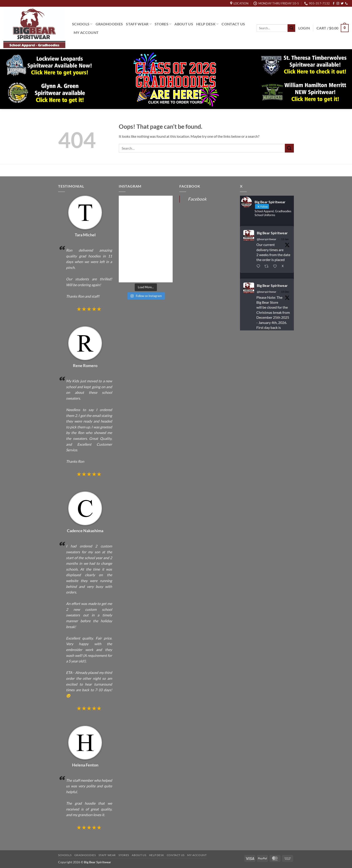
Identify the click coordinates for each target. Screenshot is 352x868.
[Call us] (346, 4)
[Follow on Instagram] (338, 4)
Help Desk (207, 24)
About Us (184, 24)
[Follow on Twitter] (342, 4)
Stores (163, 24)
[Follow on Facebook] (334, 4)
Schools (82, 24)
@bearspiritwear (267, 239)
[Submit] (291, 28)
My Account (86, 32)
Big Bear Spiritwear (272, 233)
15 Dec (285, 292)
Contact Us (233, 24)
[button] (304, 28)
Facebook (197, 199)
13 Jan (285, 239)
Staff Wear (139, 24)
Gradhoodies (109, 24)
